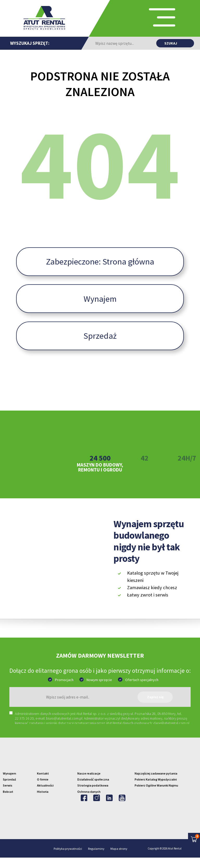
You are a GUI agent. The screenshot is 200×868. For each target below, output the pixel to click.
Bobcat (8, 802)
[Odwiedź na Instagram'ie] (97, 808)
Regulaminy (96, 859)
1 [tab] (84, 496)
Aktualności (45, 796)
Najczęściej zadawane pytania (156, 784)
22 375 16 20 (24, 729)
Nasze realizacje (89, 784)
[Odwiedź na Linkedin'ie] (109, 808)
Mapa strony (119, 859)
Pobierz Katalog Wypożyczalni (156, 790)
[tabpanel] (100, 459)
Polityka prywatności (68, 859)
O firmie (43, 790)
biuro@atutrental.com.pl (64, 729)
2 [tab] (92, 496)
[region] (103, 728)
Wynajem (100, 309)
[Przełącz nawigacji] (151, 18)
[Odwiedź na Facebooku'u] (84, 808)
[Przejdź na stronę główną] (44, 18)
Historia (43, 802)
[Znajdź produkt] (175, 43)
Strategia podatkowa (93, 796)
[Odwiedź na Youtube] (122, 808)
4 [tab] (108, 496)
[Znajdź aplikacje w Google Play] (173, 617)
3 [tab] (100, 496)
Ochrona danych (89, 802)
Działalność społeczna (93, 790)
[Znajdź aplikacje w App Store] (140, 617)
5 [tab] (117, 496)
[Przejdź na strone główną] (100, 767)
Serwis (8, 796)
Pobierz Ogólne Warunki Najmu (156, 796)
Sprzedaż (100, 346)
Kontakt (43, 784)
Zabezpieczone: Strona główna (100, 272)
